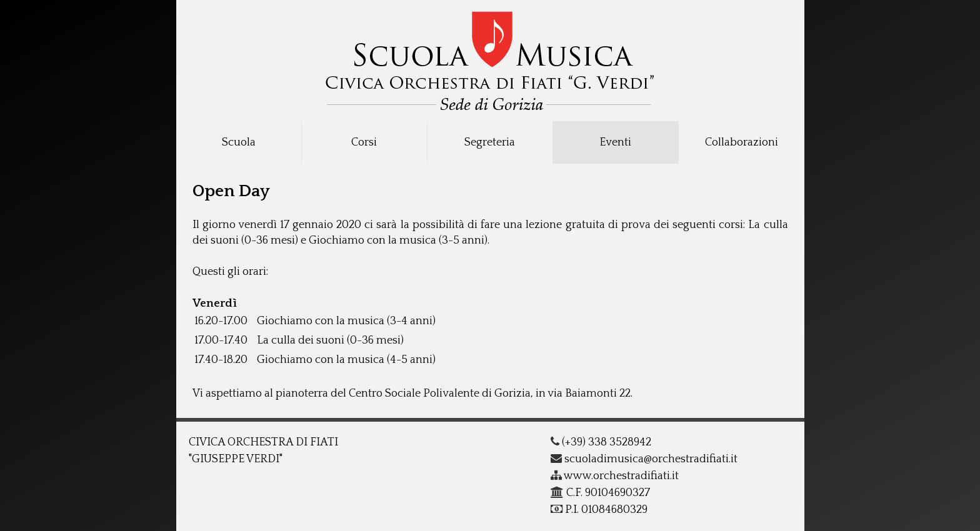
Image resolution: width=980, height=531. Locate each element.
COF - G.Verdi (490, 57)
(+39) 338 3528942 (601, 442)
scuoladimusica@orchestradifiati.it (644, 459)
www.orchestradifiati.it (615, 476)
